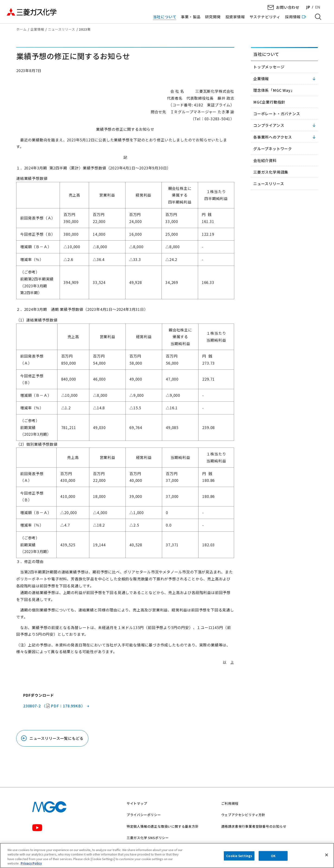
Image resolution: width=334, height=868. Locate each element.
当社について (266, 54)
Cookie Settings (239, 856)
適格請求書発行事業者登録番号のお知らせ (254, 826)
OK (273, 856)
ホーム (21, 29)
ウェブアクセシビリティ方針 (243, 815)
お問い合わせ (288, 7)
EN (318, 7)
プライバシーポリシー (144, 815)
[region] (167, 855)
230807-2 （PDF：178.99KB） (54, 706)
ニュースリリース (61, 29)
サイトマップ (137, 803)
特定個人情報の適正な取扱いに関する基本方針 (163, 826)
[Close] (327, 855)
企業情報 (37, 29)
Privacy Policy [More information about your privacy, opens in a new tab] (31, 863)
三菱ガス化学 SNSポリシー (148, 838)
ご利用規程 (230, 803)
